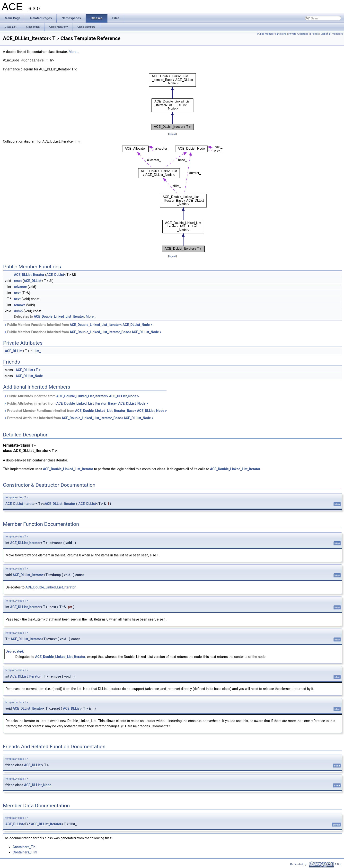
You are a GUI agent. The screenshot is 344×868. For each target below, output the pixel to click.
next (17, 293)
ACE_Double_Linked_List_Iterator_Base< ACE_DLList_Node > (116, 332)
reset (18, 281)
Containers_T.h (24, 847)
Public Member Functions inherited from (78, 325)
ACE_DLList (55, 275)
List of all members (332, 34)
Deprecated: (15, 651)
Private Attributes (298, 34)
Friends (314, 34)
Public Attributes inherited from (71, 396)
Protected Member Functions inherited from (85, 411)
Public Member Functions (272, 34)
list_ (38, 351)
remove (20, 305)
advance (20, 287)
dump (18, 311)
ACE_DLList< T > (28, 370)
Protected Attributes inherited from (79, 418)
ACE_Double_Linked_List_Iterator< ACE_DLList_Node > (111, 325)
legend (172, 134)
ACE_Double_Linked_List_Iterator (59, 316)
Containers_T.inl (25, 852)
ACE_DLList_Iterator (29, 275)
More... (74, 52)
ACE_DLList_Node (29, 376)
